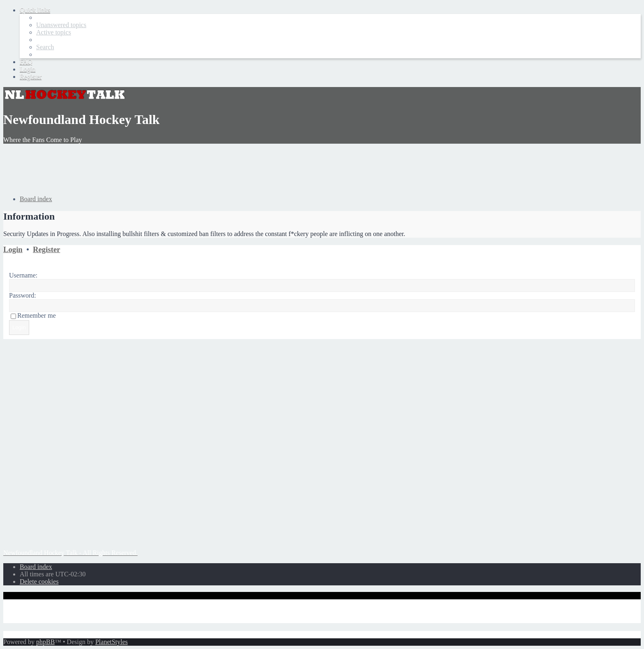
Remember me (37, 315)
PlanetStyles (112, 642)
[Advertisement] (153, 169)
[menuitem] (61, 25)
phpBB (45, 642)
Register (46, 249)
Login (13, 249)
